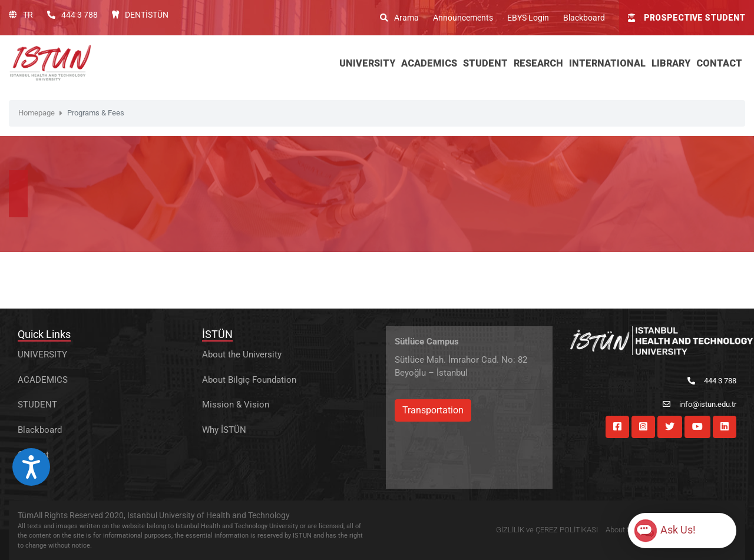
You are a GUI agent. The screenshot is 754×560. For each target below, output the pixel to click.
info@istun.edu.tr (700, 404)
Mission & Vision (236, 405)
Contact (33, 455)
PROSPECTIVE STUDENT (687, 18)
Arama (399, 18)
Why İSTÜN (224, 430)
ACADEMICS (43, 380)
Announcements (463, 18)
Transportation (433, 410)
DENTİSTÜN (140, 15)
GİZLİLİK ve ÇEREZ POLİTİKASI (547, 530)
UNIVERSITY (42, 354)
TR (21, 15)
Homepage (37, 113)
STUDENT (37, 405)
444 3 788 (72, 15)
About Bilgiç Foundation (249, 380)
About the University (242, 354)
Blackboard (584, 18)
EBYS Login (528, 18)
